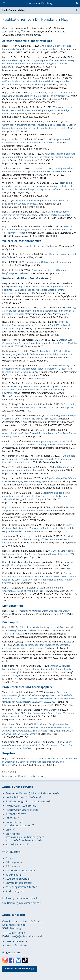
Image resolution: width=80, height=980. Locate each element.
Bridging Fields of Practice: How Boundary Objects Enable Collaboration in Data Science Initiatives (37, 353)
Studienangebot (15, 891)
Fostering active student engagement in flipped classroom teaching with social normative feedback (39, 311)
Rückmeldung (14, 875)
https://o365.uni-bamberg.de (23, 840)
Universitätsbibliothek (18, 883)
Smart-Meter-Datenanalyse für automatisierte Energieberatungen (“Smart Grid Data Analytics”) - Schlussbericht (38, 745)
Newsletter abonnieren (17, 969)
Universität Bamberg (40, 3)
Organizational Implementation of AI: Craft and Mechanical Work (36, 141)
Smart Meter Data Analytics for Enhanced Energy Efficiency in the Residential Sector (40, 539)
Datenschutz (37, 776)
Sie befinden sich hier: (14, 10)
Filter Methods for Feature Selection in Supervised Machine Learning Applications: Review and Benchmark (40, 762)
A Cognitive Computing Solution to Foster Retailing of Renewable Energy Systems (39, 480)
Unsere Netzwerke (16, 941)
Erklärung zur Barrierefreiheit (20, 898)
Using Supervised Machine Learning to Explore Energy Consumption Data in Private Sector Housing (37, 669)
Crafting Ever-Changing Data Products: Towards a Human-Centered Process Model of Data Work (40, 343)
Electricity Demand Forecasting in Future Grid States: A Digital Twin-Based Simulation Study (36, 325)
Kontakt (23, 776)
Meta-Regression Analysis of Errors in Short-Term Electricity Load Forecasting (40, 417)
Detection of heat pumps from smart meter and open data (38, 469)
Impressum (9, 776)
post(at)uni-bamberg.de (25, 936)
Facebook (12, 960)
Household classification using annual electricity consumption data (38, 564)
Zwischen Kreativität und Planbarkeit (38, 246)
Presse (9, 858)
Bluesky (18, 960)
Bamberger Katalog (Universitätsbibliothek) (31, 793)
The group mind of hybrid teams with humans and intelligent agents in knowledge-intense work (38, 110)
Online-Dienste (14, 822)
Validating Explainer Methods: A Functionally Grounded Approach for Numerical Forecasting (39, 48)
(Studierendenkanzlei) (18, 825)
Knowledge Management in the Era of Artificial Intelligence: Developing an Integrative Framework (37, 443)
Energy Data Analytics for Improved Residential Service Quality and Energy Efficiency (39, 552)
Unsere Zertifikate (16, 945)
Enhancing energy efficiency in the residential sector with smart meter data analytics (38, 213)
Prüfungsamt (13, 866)
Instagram (5, 960)
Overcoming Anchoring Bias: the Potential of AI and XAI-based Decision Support (39, 406)
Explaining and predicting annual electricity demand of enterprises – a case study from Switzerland (36, 496)
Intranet (10, 814)
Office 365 (11, 818)
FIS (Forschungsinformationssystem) (27, 801)
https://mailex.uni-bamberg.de (24, 837)
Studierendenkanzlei (18, 879)
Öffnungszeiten (14, 862)
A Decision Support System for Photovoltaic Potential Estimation (39, 509)
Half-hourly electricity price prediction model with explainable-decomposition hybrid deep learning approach (36, 83)
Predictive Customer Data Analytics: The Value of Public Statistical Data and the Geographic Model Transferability (39, 528)
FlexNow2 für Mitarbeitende (22, 810)
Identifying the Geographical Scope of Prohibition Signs (33, 589)
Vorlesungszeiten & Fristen (21, 887)
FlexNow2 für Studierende (21, 806)
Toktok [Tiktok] (25, 960)
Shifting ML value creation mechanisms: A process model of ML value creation (37, 170)
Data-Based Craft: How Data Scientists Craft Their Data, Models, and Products (40, 94)
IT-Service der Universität (20, 871)
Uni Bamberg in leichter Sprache (22, 903)
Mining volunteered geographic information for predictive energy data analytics (36, 202)
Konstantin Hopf (11, 32)
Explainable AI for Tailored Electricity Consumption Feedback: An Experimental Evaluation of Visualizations (39, 459)
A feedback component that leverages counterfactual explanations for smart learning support (37, 646)
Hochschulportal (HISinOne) (22, 797)
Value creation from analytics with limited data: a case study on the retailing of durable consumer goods (39, 157)
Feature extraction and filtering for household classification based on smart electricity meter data (38, 230)
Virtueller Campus (16, 845)
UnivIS (9, 830)
